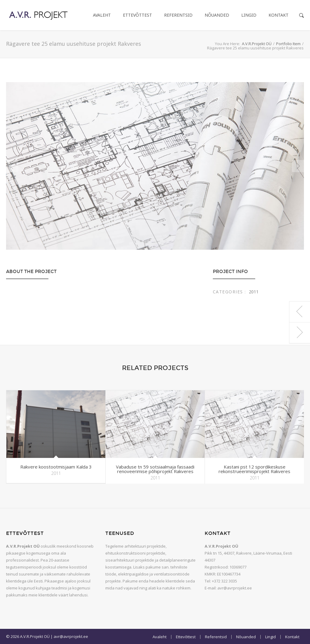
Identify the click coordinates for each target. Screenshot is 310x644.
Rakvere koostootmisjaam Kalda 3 (56, 467)
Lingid (249, 15)
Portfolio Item (288, 44)
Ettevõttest (137, 15)
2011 (254, 292)
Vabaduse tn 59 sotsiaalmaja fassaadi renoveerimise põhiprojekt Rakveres (155, 469)
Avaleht (102, 15)
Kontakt (279, 15)
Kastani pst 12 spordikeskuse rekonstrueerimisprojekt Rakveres (254, 469)
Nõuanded (217, 15)
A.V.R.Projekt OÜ (257, 44)
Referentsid (178, 15)
